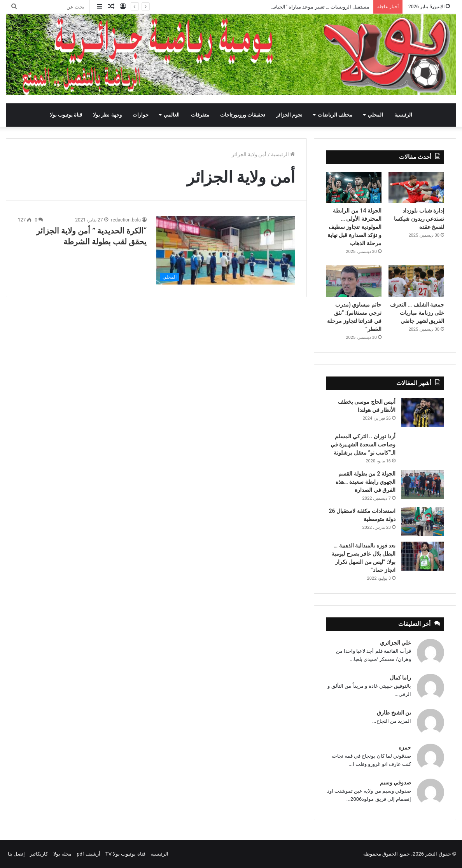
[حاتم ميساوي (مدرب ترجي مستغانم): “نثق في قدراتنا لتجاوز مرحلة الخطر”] (354, 281)
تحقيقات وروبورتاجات (243, 115)
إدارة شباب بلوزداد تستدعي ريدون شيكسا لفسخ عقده (419, 219)
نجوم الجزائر (289, 115)
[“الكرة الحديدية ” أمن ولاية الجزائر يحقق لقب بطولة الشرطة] (226, 251)
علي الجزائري (395, 643)
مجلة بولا (62, 854)
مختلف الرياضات (335, 115)
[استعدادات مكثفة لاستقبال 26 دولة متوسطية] (423, 522)
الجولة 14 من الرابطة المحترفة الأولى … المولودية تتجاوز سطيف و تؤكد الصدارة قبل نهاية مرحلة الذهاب (354, 227)
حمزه (405, 748)
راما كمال (400, 678)
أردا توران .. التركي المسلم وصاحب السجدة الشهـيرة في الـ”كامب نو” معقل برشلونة (363, 444)
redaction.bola (126, 220)
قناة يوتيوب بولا (66, 115)
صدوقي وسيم (395, 783)
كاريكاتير (39, 854)
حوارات (141, 115)
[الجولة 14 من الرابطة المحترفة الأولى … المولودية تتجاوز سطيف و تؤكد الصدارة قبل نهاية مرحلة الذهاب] (354, 187)
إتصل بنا (16, 854)
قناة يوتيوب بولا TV (125, 854)
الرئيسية (403, 115)
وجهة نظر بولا (107, 115)
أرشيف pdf (88, 854)
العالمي (172, 115)
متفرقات (200, 115)
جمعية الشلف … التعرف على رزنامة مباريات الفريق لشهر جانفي (417, 313)
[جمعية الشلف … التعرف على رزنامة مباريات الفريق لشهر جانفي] (416, 281)
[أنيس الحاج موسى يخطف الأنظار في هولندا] (423, 412)
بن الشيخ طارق (394, 713)
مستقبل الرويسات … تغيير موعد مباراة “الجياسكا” (318, 7)
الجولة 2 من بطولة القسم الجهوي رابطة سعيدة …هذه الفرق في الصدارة (366, 482)
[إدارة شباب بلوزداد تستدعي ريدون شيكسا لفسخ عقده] (416, 187)
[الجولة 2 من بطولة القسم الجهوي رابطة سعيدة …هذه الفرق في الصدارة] (423, 484)
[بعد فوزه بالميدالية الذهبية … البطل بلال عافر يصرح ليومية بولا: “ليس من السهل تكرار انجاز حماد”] (423, 556)
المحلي (375, 115)
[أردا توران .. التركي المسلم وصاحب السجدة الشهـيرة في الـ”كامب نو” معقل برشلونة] (423, 443)
